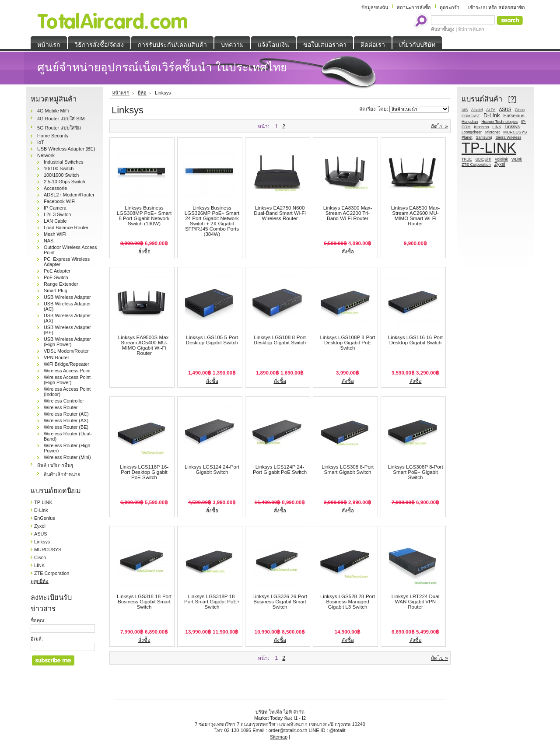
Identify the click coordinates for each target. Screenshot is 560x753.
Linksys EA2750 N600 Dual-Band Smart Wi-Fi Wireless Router (280, 213)
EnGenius (45, 518)
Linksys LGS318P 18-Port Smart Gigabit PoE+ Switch (212, 602)
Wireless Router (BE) (66, 427)
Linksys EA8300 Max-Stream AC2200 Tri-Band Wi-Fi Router (348, 213)
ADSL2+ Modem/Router (69, 195)
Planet (467, 137)
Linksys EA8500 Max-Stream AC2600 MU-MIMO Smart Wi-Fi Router (416, 216)
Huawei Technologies (499, 122)
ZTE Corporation (52, 573)
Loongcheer (472, 132)
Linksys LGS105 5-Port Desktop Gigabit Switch (212, 340)
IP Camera (55, 208)
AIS (465, 110)
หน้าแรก (121, 93)
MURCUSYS (48, 550)
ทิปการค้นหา (471, 29)
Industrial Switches (64, 162)
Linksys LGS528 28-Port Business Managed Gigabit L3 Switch (348, 602)
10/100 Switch (59, 168)
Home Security (53, 136)
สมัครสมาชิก (512, 7)
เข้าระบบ (478, 7)
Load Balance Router (66, 228)
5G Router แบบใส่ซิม (59, 128)
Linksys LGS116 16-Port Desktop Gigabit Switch (415, 340)
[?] (512, 99)
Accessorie (55, 188)
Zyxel (40, 526)
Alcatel (477, 110)
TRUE (467, 159)
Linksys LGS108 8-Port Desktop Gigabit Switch (280, 340)
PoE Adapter (57, 271)
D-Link (41, 510)
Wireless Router (61, 407)
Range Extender (61, 284)
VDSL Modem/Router (66, 351)
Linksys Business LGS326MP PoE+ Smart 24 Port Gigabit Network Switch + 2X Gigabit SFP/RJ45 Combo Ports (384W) (212, 221)
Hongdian (470, 122)
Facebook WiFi (60, 201)
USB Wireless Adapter (67, 297)
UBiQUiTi (483, 159)
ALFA (491, 110)
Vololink (501, 159)
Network (46, 155)
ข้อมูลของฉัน (375, 7)
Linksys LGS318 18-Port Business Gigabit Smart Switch (144, 602)
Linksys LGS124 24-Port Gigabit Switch (212, 469)
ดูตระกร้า (450, 7)
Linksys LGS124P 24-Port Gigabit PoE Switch (280, 469)
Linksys (42, 542)
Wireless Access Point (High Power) (67, 380)
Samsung (484, 137)
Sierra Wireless (508, 137)
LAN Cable (55, 221)
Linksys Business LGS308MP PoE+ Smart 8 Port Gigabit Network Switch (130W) (144, 216)
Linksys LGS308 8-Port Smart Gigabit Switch (348, 469)
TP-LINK (43, 502)
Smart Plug (56, 291)
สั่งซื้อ (144, 252)
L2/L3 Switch (57, 214)
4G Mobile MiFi (53, 111)
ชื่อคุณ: (38, 620)
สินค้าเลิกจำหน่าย (62, 474)
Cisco (40, 557)
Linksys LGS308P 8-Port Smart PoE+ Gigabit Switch (415, 472)
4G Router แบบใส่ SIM (61, 119)
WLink (517, 159)
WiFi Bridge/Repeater (66, 364)
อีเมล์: (37, 639)
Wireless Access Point (67, 371)
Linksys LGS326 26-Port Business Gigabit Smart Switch (280, 602)
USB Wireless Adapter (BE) (66, 149)
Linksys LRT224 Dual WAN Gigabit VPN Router (416, 602)
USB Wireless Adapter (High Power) (67, 342)
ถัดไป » (439, 126)
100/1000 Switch (61, 175)
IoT (41, 142)
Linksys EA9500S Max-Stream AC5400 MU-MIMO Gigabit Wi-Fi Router (144, 345)
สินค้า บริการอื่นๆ (55, 465)
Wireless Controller (64, 401)
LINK (39, 565)
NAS (49, 241)
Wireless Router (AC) (66, 414)
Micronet (492, 132)
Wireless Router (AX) (66, 420)
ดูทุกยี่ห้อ (40, 581)
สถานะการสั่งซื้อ (414, 7)
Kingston (482, 127)
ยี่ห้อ (142, 93)
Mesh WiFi (55, 234)
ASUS (41, 534)
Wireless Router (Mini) (67, 457)
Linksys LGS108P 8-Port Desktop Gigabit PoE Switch (347, 343)
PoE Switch (56, 277)
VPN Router (56, 357)
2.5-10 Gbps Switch (65, 182)
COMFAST (471, 116)
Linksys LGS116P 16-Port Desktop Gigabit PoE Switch (144, 472)
